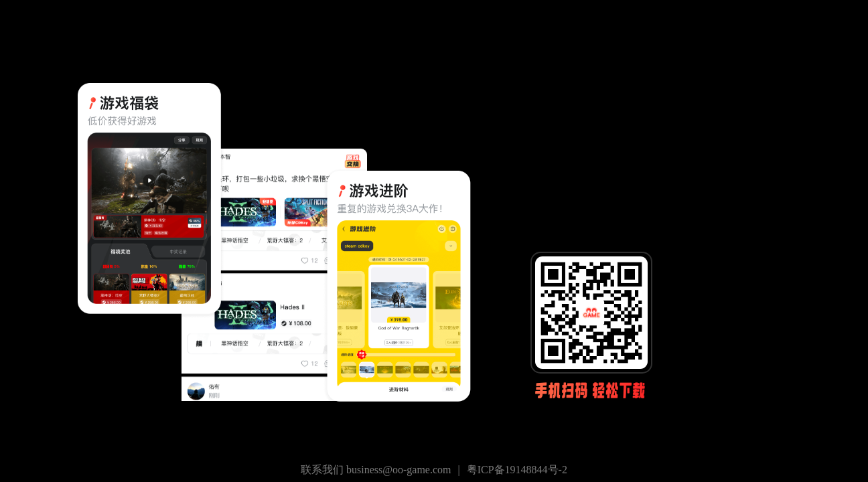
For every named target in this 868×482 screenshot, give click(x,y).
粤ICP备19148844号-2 (517, 470)
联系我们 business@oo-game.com (376, 470)
